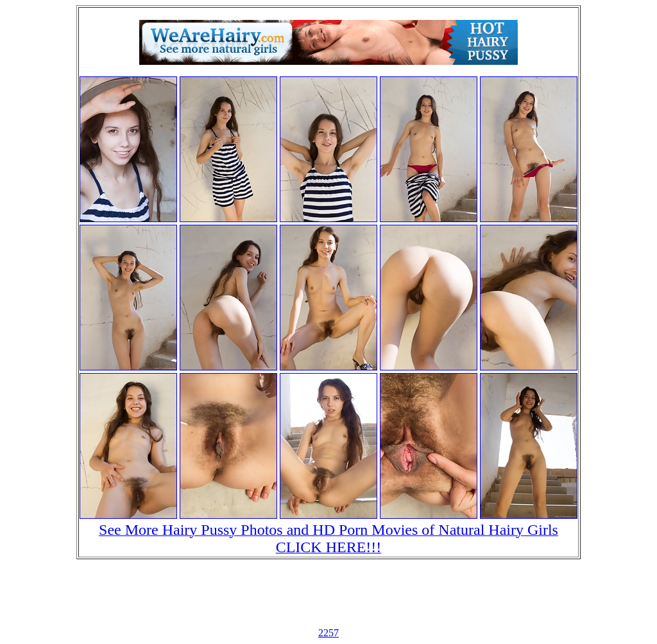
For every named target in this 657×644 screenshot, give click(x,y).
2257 (328, 633)
